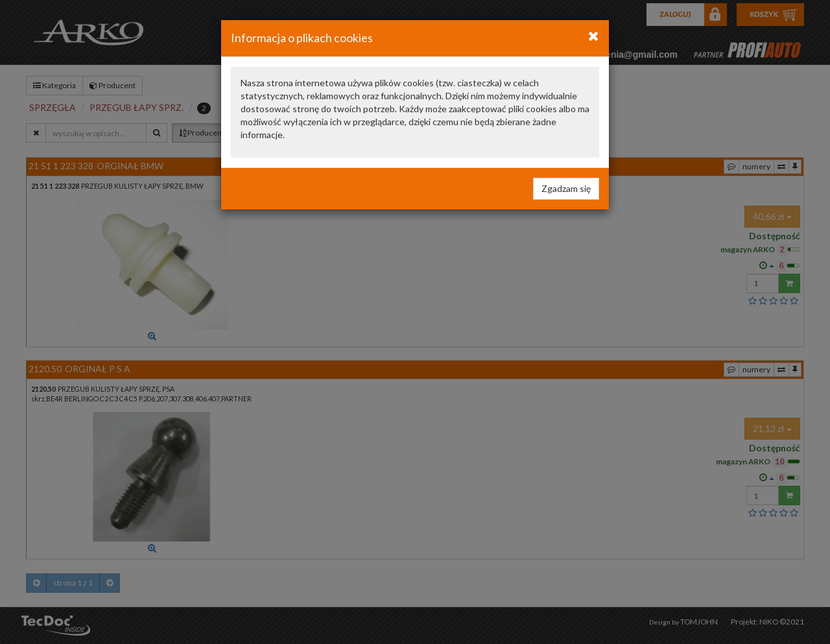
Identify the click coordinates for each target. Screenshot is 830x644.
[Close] (594, 36)
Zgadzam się (566, 188)
